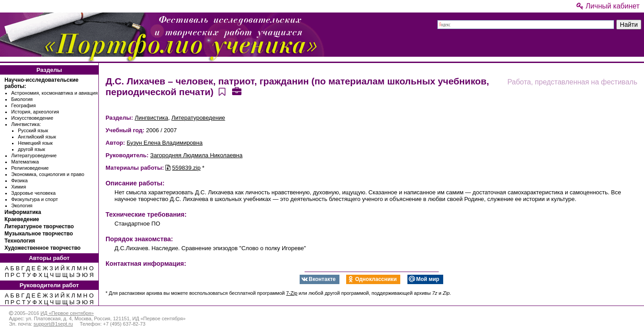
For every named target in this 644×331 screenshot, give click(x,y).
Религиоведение (30, 168)
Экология (22, 205)
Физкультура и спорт (35, 199)
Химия (19, 187)
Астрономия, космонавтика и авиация (54, 93)
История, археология (35, 112)
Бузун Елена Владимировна (165, 143)
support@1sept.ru (53, 324)
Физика (19, 180)
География (23, 105)
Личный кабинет (608, 6)
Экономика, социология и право (48, 174)
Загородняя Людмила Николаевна (196, 155)
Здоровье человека (33, 193)
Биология (22, 99)
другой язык (32, 149)
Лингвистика (151, 118)
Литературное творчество (39, 226)
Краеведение (22, 219)
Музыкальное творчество (39, 234)
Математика (25, 162)
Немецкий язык (35, 143)
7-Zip (292, 293)
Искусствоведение (32, 118)
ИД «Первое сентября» (67, 313)
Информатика (23, 212)
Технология (20, 241)
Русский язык (33, 130)
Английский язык (37, 137)
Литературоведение (34, 155)
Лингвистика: (26, 124)
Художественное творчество (42, 248)
